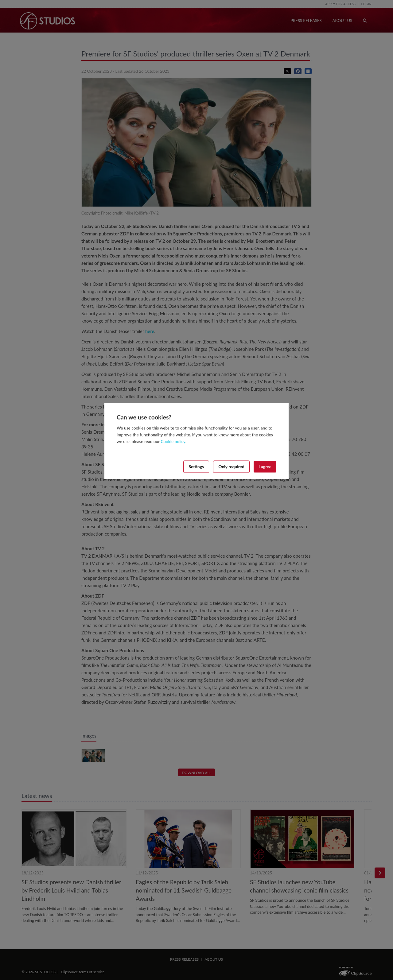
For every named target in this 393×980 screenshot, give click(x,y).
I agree (265, 466)
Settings (196, 466)
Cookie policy (173, 441)
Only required (231, 466)
